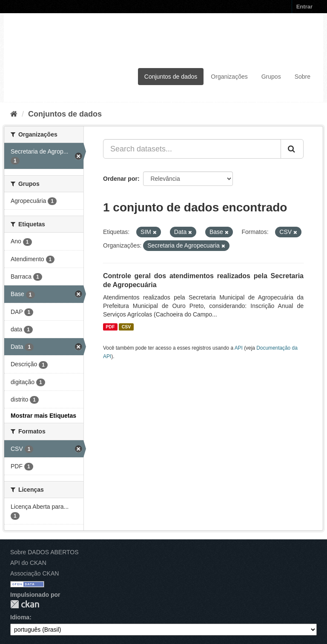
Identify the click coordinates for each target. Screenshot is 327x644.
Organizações (229, 77)
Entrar (304, 7)
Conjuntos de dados (171, 77)
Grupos (271, 77)
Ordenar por (120, 179)
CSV (126, 327)
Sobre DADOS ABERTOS (44, 552)
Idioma (20, 617)
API (239, 348)
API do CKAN (28, 563)
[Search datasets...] (192, 149)
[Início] (14, 114)
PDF (110, 327)
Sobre (303, 77)
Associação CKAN (34, 573)
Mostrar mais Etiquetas (43, 416)
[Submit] (292, 149)
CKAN (25, 604)
